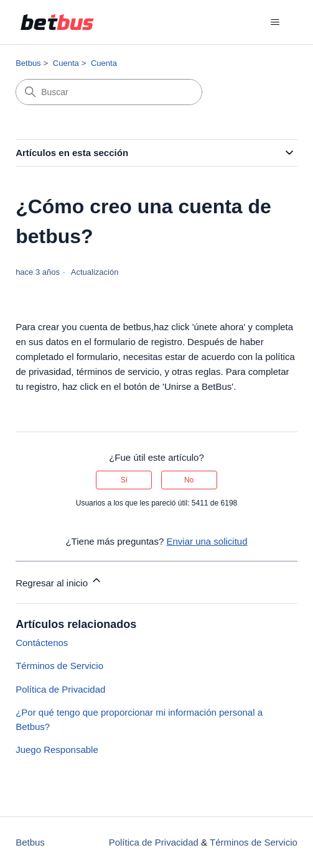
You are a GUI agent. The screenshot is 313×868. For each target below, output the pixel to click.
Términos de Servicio (59, 666)
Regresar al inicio (59, 581)
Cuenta (66, 63)
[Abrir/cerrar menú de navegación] (275, 22)
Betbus (28, 63)
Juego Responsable (57, 750)
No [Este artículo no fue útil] (189, 480)
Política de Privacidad (60, 689)
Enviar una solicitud (207, 541)
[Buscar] (109, 92)
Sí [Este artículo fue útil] (124, 480)
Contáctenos (42, 643)
